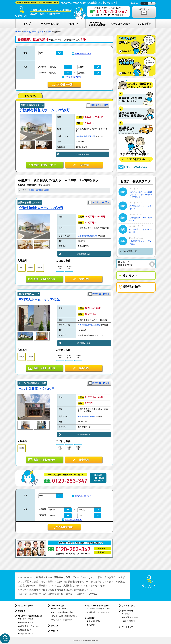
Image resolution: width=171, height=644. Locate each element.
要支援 (31, 267)
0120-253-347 (136, 167)
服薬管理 (69, 268)
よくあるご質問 (128, 606)
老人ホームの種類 (26, 619)
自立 (22, 267)
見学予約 (84, 165)
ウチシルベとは (57, 606)
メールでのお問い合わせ (136, 159)
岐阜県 (48, 32)
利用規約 (92, 625)
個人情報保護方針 (96, 621)
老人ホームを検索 (26, 606)
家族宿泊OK (69, 357)
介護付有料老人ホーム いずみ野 (45, 110)
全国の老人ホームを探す (33, 32)
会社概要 (91, 618)
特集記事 (55, 626)
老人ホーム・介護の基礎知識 (30, 616)
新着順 (31, 190)
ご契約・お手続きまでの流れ (100, 609)
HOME (18, 32)
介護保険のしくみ (26, 622)
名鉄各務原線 (82, 136)
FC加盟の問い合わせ (131, 617)
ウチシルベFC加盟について (63, 620)
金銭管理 (69, 448)
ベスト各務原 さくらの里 (37, 389)
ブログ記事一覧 (129, 251)
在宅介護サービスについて (30, 626)
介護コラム (56, 631)
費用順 (39, 190)
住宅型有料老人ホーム (29, 294)
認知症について (25, 630)
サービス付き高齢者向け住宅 (32, 383)
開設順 (46, 190)
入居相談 (127, 614)
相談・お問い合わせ (45, 165)
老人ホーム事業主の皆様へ (98, 606)
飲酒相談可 (60, 268)
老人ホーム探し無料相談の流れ (64, 616)
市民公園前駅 (95, 325)
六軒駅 (92, 417)
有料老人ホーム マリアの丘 (39, 300)
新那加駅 (92, 136)
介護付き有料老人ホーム (32, 105)
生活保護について (26, 634)
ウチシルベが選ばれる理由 (63, 612)
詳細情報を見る (82, 154)
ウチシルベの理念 (59, 609)
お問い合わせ (144, 9)
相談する (22, 611)
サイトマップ (127, 627)
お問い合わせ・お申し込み (99, 612)
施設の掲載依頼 (129, 621)
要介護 (40, 267)
